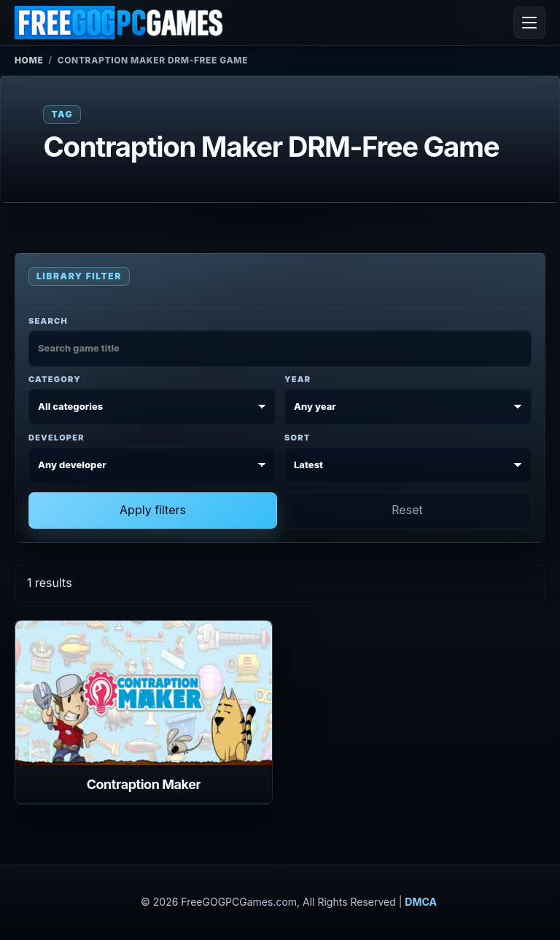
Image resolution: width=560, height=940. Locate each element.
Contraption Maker (144, 784)
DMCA (421, 902)
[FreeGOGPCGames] (120, 23)
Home (29, 60)
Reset (407, 510)
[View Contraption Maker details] (144, 693)
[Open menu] (529, 23)
